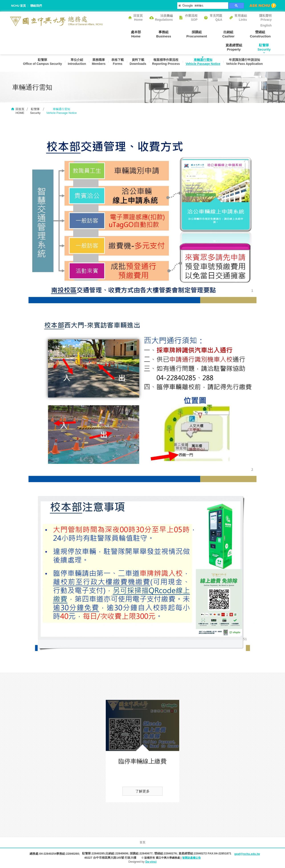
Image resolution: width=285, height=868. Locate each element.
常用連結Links (241, 18)
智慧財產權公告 (191, 858)
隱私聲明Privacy (265, 18)
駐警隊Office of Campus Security (41, 63)
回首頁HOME (20, 111)
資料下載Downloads (138, 63)
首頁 (142, 843)
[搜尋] (202, 6)
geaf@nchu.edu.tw (247, 854)
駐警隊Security (265, 47)
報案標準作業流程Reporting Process (166, 63)
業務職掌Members (98, 63)
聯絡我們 (36, 6)
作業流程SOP (191, 18)
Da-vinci (151, 862)
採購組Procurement (172, 34)
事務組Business (140, 34)
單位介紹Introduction (75, 63)
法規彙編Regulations (164, 18)
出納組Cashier (201, 34)
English (266, 25)
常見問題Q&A (216, 18)
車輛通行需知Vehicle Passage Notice (204, 63)
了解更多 (142, 792)
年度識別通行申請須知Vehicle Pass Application (246, 63)
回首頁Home (138, 18)
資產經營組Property (263, 34)
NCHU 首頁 (19, 6)
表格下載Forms (117, 63)
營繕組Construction (231, 34)
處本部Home (115, 34)
